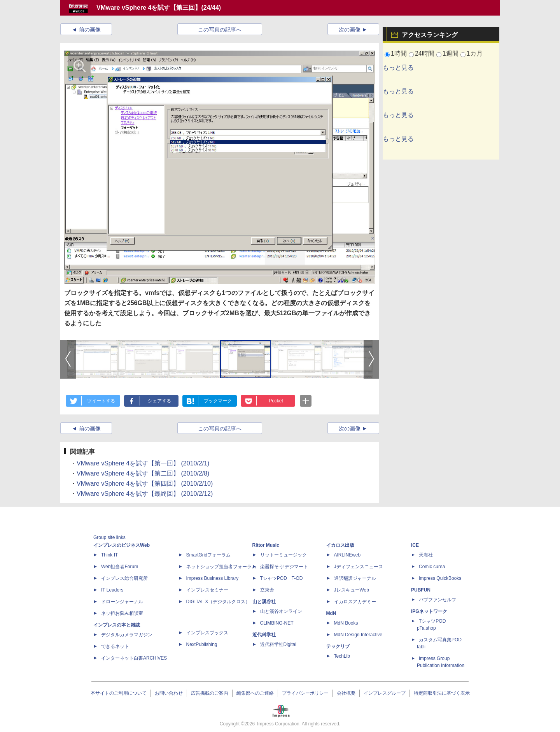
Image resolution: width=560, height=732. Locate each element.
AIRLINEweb (347, 555)
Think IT (109, 555)
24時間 (425, 54)
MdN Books (346, 623)
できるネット (115, 646)
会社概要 (346, 693)
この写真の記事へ (220, 30)
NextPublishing (202, 644)
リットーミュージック (283, 555)
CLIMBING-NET (277, 623)
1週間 (451, 54)
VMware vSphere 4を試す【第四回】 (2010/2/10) (145, 484)
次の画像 (350, 30)
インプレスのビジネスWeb (122, 545)
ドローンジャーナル (122, 602)
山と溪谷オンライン (281, 611)
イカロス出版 (340, 545)
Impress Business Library (213, 578)
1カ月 (475, 54)
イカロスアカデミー (355, 602)
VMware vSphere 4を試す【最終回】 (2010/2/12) (145, 494)
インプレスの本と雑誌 (117, 625)
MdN (331, 613)
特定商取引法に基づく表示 (442, 693)
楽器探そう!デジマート (284, 567)
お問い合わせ (169, 693)
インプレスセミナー (207, 590)
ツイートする (101, 401)
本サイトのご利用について (119, 693)
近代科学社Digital (278, 644)
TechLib (342, 656)
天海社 (426, 555)
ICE (415, 545)
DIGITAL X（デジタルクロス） (218, 602)
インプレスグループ (385, 693)
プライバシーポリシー (305, 693)
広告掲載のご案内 (210, 693)
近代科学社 (264, 635)
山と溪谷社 (264, 602)
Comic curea (432, 567)
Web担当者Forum (120, 567)
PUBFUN (421, 590)
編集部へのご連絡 (255, 693)
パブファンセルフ (437, 600)
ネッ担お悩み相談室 (122, 613)
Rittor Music (266, 545)
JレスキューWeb (352, 590)
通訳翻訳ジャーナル (355, 578)
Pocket (276, 401)
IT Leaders (112, 590)
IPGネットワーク (429, 611)
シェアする (159, 401)
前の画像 (90, 30)
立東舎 (267, 590)
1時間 (399, 54)
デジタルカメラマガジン (127, 635)
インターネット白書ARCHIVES (134, 658)
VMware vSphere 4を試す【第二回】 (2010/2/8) (143, 473)
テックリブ (338, 646)
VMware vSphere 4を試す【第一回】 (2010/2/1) (143, 463)
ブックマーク (218, 401)
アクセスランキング (430, 35)
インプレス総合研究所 (124, 578)
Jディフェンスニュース (359, 567)
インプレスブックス (207, 633)
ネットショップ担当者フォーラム (221, 567)
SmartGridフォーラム (209, 555)
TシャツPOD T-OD (282, 578)
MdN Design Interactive (358, 635)
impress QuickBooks (440, 578)
